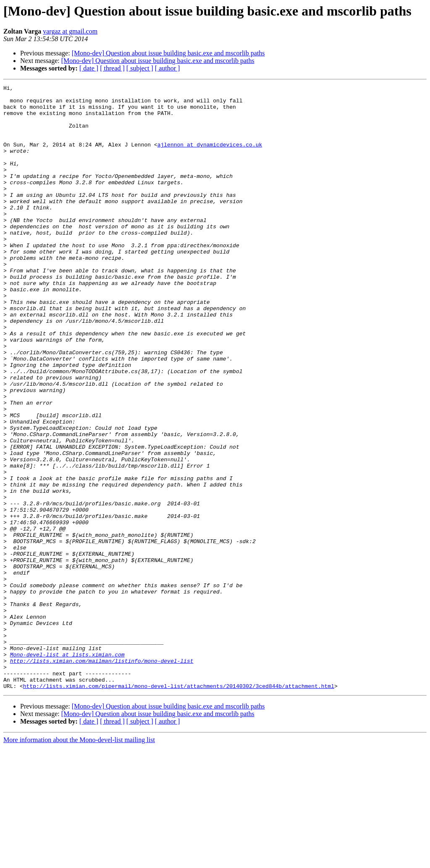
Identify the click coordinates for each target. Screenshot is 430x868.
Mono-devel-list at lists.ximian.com (67, 769)
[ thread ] (112, 68)
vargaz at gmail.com (70, 31)
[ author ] (168, 68)
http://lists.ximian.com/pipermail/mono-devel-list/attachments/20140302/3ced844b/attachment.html (179, 807)
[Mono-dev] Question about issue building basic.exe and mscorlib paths (168, 53)
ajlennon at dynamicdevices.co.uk (210, 157)
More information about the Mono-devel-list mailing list (79, 861)
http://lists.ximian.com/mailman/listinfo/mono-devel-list (102, 776)
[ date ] (89, 68)
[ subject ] (140, 68)
